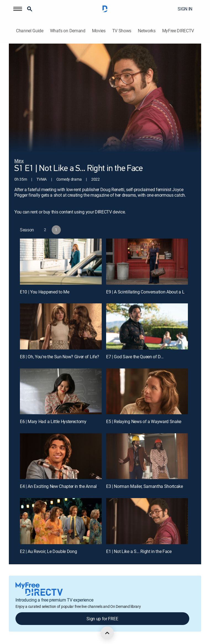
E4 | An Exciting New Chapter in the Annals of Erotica (69, 486)
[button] (18, 9)
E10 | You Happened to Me (44, 292)
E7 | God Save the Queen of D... (135, 357)
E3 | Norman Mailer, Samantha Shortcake (145, 486)
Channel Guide (30, 31)
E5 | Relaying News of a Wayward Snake (144, 421)
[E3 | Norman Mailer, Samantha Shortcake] (147, 456)
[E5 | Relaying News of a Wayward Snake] (147, 392)
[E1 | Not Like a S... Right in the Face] (147, 521)
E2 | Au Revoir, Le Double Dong (48, 551)
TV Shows (122, 31)
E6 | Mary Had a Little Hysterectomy (53, 421)
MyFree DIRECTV (178, 31)
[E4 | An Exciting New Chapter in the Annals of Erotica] (61, 456)
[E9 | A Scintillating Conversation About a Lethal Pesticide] (147, 262)
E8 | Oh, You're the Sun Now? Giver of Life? (59, 357)
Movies (99, 31)
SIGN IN (185, 9)
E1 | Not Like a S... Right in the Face (139, 551)
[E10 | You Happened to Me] (61, 262)
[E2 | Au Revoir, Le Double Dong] (61, 521)
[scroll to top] (107, 633)
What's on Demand (68, 31)
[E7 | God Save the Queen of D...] (147, 326)
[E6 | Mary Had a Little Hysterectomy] (61, 392)
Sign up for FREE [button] (102, 619)
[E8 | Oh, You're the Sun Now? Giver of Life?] (61, 326)
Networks (147, 31)
